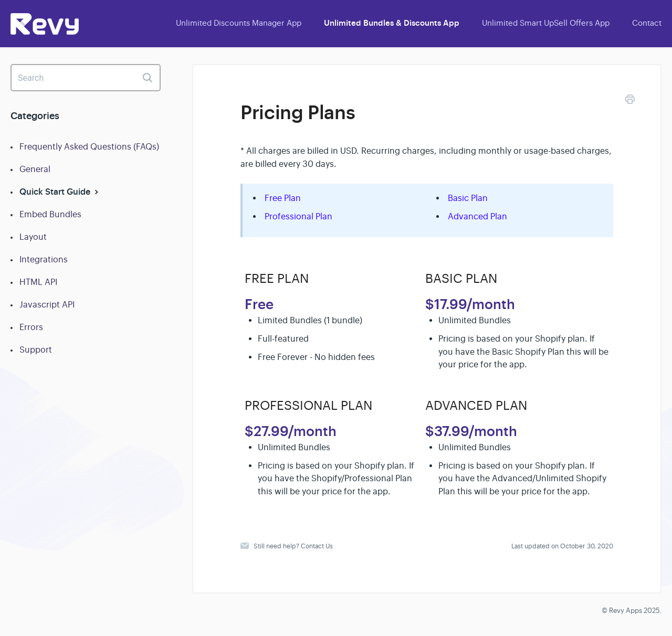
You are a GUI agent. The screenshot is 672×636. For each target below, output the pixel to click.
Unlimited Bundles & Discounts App (392, 23)
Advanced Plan (477, 217)
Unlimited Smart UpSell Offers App (546, 23)
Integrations (44, 260)
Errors (31, 327)
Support (36, 350)
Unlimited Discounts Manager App (239, 23)
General (35, 169)
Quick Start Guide (60, 192)
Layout (33, 237)
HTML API (38, 282)
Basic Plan (468, 198)
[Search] (86, 78)
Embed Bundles (50, 215)
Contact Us (317, 546)
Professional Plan (298, 217)
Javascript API (47, 305)
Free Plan (283, 198)
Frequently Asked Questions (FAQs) (89, 147)
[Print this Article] (630, 101)
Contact (647, 23)
